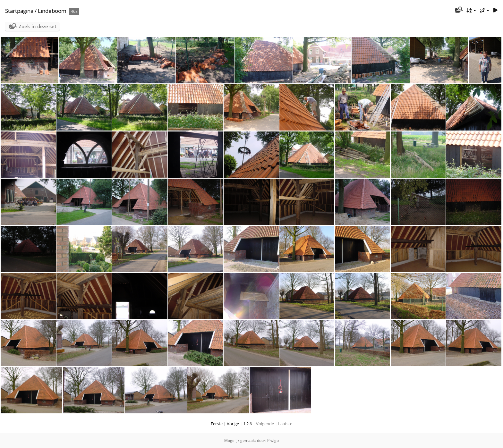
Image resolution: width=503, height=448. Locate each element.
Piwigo (273, 440)
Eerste (217, 424)
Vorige (233, 424)
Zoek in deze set (38, 26)
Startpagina (19, 11)
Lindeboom (52, 11)
